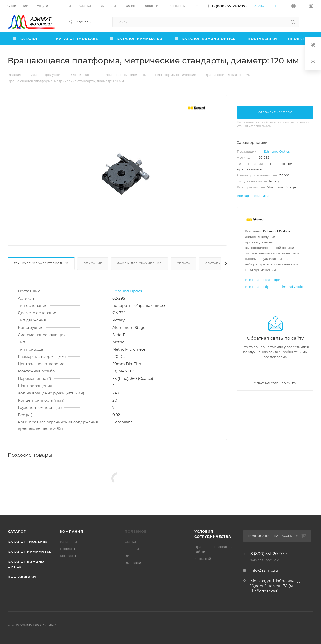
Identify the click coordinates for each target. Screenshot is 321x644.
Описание (93, 263)
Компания (72, 531)
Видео (130, 556)
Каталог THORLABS (28, 542)
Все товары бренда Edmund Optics (275, 287)
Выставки (133, 563)
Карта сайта (205, 559)
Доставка (214, 263)
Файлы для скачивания (139, 263)
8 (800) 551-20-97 (229, 6)
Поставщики (22, 577)
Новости (132, 549)
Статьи (130, 542)
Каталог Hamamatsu (30, 552)
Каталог (17, 531)
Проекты (67, 549)
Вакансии (68, 542)
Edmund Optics (127, 291)
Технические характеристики (41, 263)
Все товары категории (264, 280)
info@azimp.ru (264, 570)
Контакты (68, 556)
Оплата (184, 263)
